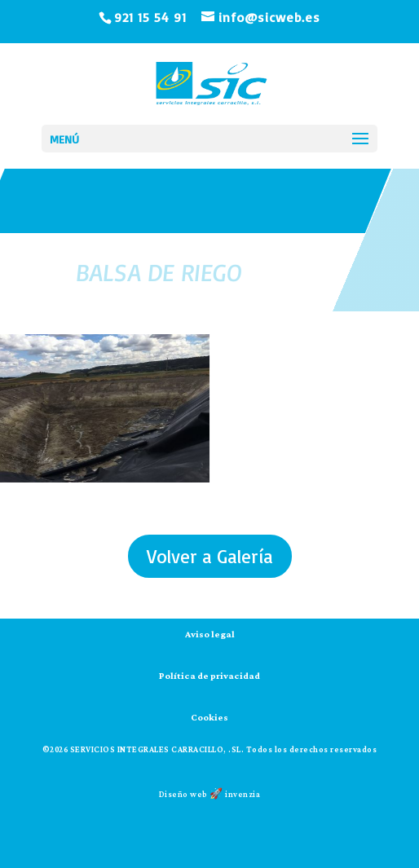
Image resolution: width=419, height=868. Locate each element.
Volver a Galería (210, 556)
